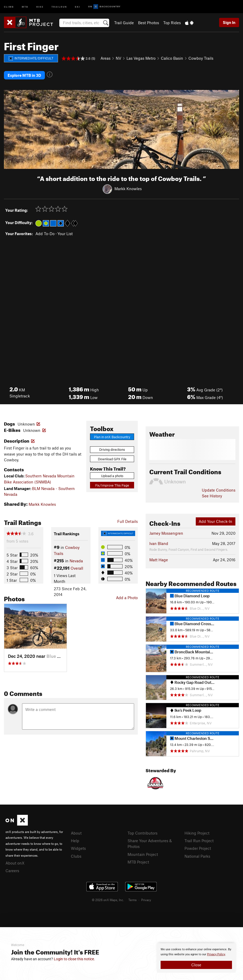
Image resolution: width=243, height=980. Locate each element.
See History (212, 496)
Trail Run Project (199, 841)
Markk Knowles (128, 189)
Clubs (76, 856)
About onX (15, 863)
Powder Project (198, 848)
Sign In (229, 22)
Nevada (76, 561)
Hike (40, 6)
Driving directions (112, 449)
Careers (12, 871)
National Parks (197, 856)
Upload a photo (112, 476)
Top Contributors (142, 833)
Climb (9, 6)
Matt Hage (159, 560)
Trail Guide (124, 23)
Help (75, 841)
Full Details (128, 521)
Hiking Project (197, 833)
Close (196, 965)
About (76, 833)
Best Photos (149, 23)
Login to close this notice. (74, 959)
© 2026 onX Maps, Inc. (108, 900)
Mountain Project (143, 854)
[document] (196, 958)
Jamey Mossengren (166, 533)
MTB (25, 6)
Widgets (78, 848)
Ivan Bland (159, 543)
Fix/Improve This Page (112, 485)
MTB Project (138, 862)
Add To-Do (45, 234)
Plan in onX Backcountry (112, 437)
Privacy (146, 900)
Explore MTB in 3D (24, 75)
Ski (78, 6)
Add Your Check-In (215, 521)
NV (118, 58)
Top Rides (172, 23)
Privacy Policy (216, 954)
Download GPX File (112, 459)
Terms (133, 900)
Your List (65, 234)
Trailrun (59, 6)
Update (219, 490)
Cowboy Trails (201, 58)
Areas (105, 58)
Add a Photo (127, 598)
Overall (77, 568)
